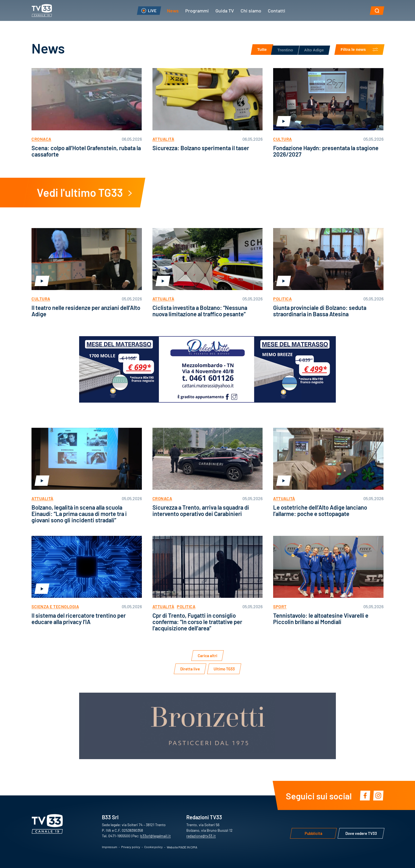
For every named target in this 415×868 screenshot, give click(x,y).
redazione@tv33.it (201, 836)
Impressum (110, 847)
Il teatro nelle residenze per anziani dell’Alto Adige (86, 311)
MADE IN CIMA (188, 847)
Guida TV (225, 10)
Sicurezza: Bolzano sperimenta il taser (201, 148)
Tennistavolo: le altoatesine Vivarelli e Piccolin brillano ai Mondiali (321, 618)
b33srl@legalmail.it (155, 836)
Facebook (365, 795)
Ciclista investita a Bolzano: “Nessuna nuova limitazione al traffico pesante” (200, 311)
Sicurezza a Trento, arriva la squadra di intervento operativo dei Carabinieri (201, 510)
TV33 (42, 10)
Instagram (378, 795)
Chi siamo (251, 10)
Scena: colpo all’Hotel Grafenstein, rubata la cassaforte (86, 151)
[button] (377, 11)
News (173, 10)
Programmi (197, 10)
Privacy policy (131, 847)
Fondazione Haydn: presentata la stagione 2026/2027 (326, 151)
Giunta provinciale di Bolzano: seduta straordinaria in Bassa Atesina (320, 311)
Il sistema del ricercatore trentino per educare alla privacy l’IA (79, 618)
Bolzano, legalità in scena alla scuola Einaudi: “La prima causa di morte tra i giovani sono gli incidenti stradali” (79, 513)
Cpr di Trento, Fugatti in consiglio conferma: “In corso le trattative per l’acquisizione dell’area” (197, 622)
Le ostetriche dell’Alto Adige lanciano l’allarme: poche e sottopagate (320, 510)
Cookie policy (154, 847)
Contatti (277, 10)
